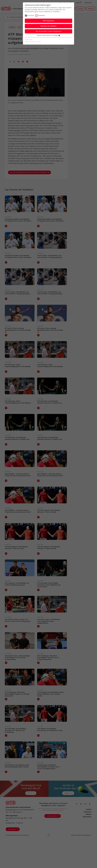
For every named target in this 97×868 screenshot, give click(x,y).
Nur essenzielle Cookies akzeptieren (49, 31)
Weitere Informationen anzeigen (48, 35)
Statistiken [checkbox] (41, 15)
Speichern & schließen (48, 26)
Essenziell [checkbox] (31, 15)
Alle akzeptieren (48, 21)
